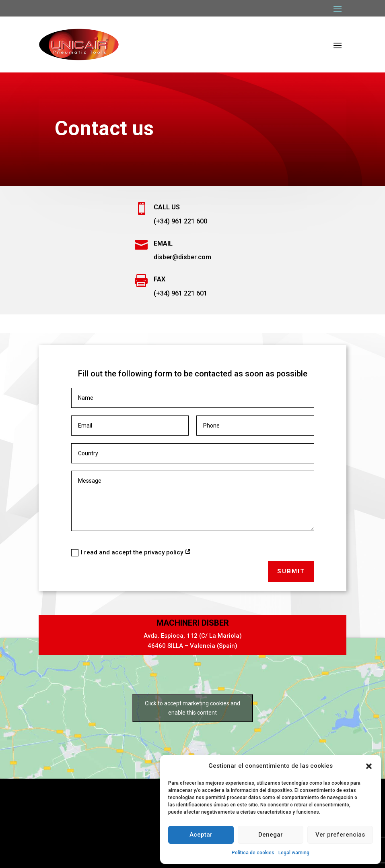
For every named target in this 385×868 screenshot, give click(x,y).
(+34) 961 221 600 (180, 221)
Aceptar (201, 835)
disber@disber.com (182, 257)
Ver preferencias (340, 835)
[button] (369, 766)
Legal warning (294, 853)
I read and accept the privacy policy (131, 553)
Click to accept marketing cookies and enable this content (192, 708)
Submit (291, 571)
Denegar (271, 835)
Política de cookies (253, 853)
